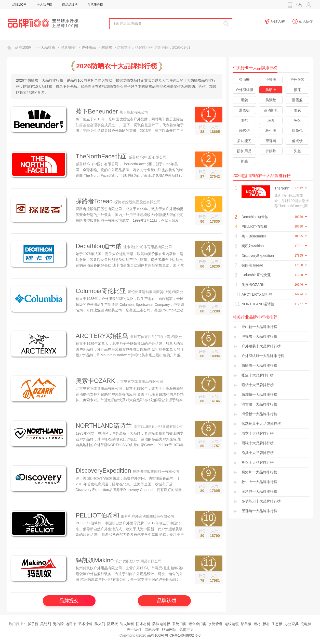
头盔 (297, 151)
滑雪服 (297, 100)
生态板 (277, 624)
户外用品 (89, 47)
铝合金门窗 (197, 624)
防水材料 (143, 624)
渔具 (271, 120)
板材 (266, 624)
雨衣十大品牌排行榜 (258, 433)
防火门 (100, 624)
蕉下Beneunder (97, 111)
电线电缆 (232, 624)
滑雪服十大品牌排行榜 (259, 404)
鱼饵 (297, 120)
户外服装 (297, 80)
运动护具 (271, 110)
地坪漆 (71, 624)
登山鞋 (244, 80)
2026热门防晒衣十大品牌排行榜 (262, 176)
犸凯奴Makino (95, 560)
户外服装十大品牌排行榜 (261, 346)
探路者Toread (94, 201)
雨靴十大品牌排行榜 (258, 443)
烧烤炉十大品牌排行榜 (259, 472)
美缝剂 (46, 624)
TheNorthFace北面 (101, 156)
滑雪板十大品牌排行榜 (259, 414)
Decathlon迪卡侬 (99, 246)
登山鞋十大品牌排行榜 (259, 327)
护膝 (244, 161)
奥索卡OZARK (95, 381)
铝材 (257, 624)
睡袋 (244, 100)
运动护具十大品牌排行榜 (261, 424)
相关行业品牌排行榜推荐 (255, 317)
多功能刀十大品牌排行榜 (261, 501)
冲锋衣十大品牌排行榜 (259, 336)
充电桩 (306, 624)
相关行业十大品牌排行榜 (255, 68)
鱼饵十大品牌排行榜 (258, 462)
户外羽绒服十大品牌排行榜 (263, 356)
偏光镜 (297, 141)
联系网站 (169, 629)
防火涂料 (127, 624)
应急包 (297, 131)
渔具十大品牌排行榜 (258, 453)
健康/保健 (68, 47)
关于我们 (134, 629)
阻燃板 (113, 624)
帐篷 (297, 90)
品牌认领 (167, 601)
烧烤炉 (244, 131)
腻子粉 (33, 624)
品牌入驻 (275, 22)
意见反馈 (303, 22)
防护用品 (244, 151)
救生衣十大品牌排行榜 (259, 482)
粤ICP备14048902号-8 (183, 635)
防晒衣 (107, 47)
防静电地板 (161, 624)
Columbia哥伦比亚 (101, 291)
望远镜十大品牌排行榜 (259, 511)
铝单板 (246, 624)
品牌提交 (69, 601)
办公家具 (291, 624)
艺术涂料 (85, 624)
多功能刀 (244, 141)
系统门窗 (179, 624)
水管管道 (215, 624)
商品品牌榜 (70, 5)
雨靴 (244, 120)
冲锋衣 (271, 80)
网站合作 (152, 629)
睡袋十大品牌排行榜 (258, 385)
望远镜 (271, 141)
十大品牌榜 (44, 5)
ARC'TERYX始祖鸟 (102, 336)
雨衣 (297, 110)
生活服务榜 (95, 5)
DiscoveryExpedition (103, 470)
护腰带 (271, 151)
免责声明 (186, 629)
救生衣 (271, 131)
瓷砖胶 (58, 624)
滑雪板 (244, 110)
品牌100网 (19, 5)
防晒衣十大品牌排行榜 (259, 365)
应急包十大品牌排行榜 (259, 491)
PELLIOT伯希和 (97, 515)
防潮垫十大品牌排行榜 (259, 395)
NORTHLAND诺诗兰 (104, 426)
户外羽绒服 (244, 90)
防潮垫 (271, 100)
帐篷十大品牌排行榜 (258, 375)
